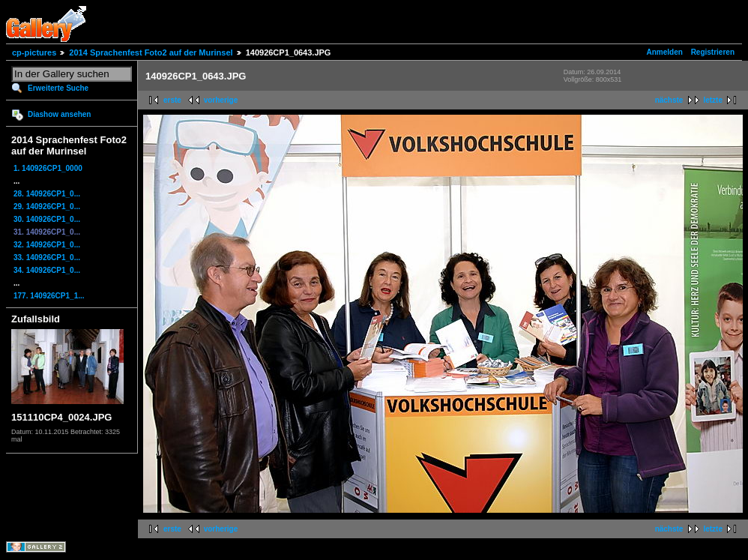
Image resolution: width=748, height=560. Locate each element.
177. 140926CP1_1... (49, 296)
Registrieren (713, 52)
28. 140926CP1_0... (47, 194)
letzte (713, 100)
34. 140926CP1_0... (47, 270)
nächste (669, 100)
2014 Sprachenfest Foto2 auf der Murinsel (151, 52)
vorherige (221, 100)
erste (172, 100)
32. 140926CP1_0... (47, 245)
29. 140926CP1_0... (47, 207)
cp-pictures (34, 52)
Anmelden (665, 52)
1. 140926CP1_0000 (48, 168)
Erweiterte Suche (58, 88)
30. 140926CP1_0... (47, 219)
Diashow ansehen (59, 114)
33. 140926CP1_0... (47, 258)
